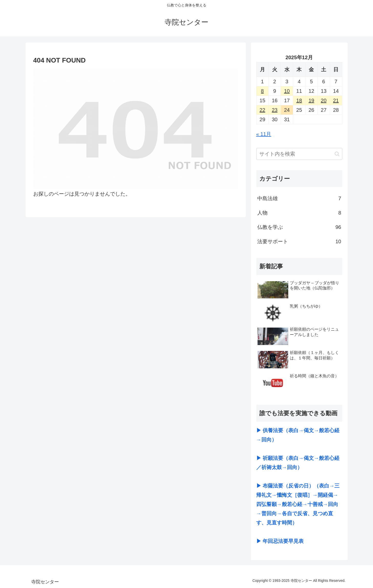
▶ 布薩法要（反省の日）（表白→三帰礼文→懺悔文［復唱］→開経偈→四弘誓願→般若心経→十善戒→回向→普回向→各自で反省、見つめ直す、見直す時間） (298, 504)
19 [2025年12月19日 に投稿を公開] (311, 100)
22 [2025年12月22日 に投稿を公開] (262, 110)
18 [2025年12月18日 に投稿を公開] (299, 100)
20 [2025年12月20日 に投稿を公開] (324, 100)
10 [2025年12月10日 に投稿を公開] (287, 91)
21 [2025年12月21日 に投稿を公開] (336, 100)
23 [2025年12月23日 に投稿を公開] (275, 110)
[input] (299, 154)
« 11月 (264, 134)
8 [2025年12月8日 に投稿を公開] (262, 91)
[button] (337, 154)
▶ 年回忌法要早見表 (280, 541)
